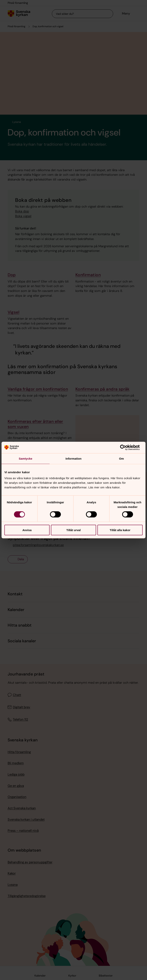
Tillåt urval (74, 530)
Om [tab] (121, 458)
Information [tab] (73, 458)
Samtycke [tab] (26, 458)
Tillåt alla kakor (120, 530)
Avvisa (27, 530)
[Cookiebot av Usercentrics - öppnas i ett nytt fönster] (126, 447)
